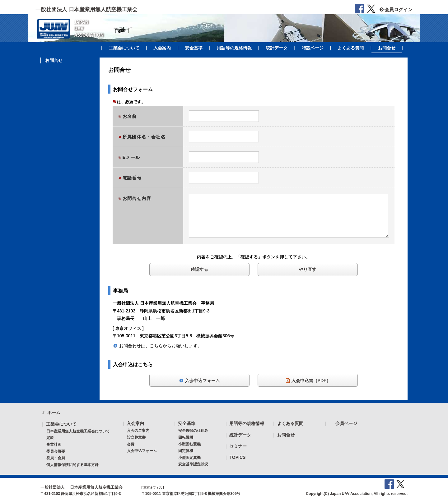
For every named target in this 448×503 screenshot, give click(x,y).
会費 (131, 444)
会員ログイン (396, 9)
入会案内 (162, 48)
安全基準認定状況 (193, 464)
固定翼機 (186, 451)
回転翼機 (186, 437)
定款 (50, 438)
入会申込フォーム (142, 451)
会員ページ (346, 423)
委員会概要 (56, 451)
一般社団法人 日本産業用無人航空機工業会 (86, 9)
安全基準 (194, 48)
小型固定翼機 (189, 458)
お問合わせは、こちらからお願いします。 (161, 346)
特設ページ (313, 48)
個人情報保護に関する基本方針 (72, 465)
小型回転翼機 (189, 444)
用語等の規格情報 (234, 48)
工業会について (124, 48)
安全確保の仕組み (193, 431)
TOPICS (237, 457)
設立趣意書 (136, 437)
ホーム (54, 413)
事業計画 (54, 445)
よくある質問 (351, 48)
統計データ (277, 48)
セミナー (238, 446)
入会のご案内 (138, 431)
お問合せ (387, 48)
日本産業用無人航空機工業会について (78, 431)
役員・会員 (56, 458)
